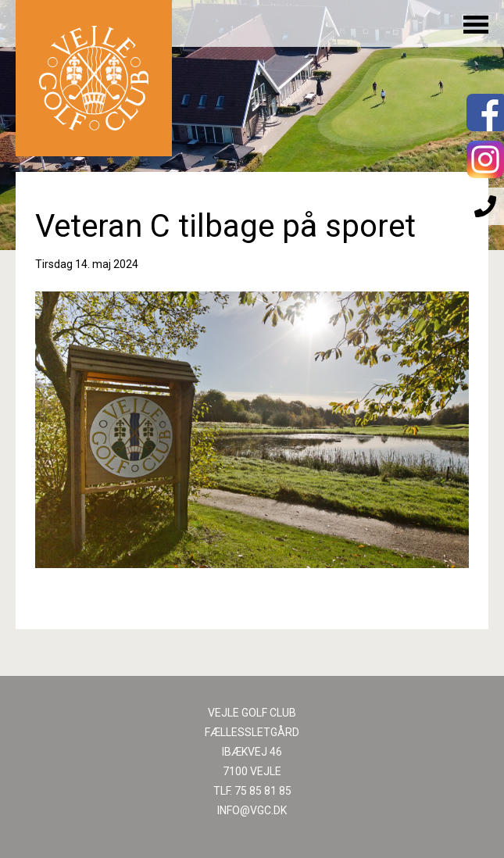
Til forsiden (94, 78)
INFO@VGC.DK (252, 810)
